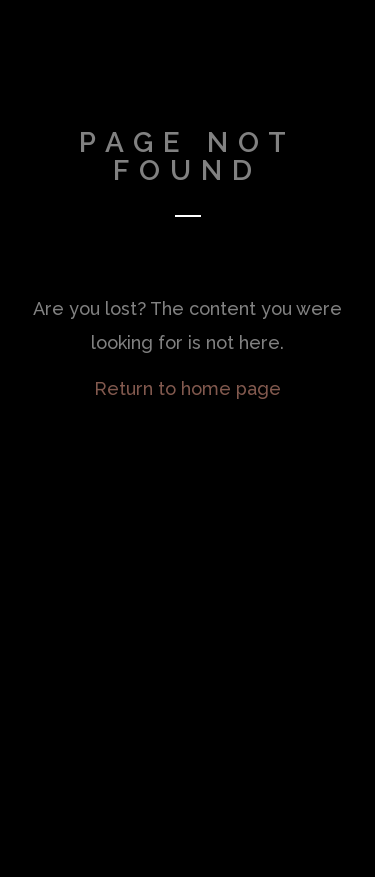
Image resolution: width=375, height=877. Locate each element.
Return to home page (187, 388)
